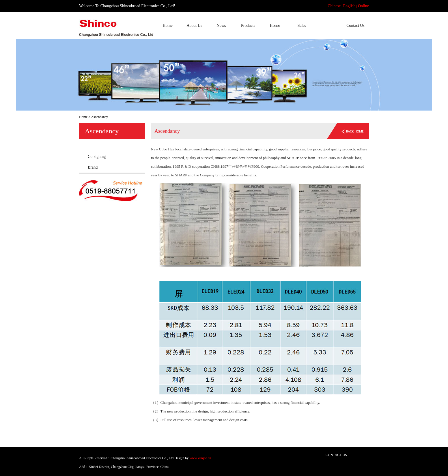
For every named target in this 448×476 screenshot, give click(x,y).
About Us (194, 26)
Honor (275, 26)
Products (248, 26)
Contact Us (355, 26)
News (221, 26)
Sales (302, 26)
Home (167, 26)
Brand (93, 167)
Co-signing (97, 157)
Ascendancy (328, 26)
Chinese (334, 6)
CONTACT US (336, 455)
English (349, 6)
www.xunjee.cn (200, 458)
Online (363, 6)
